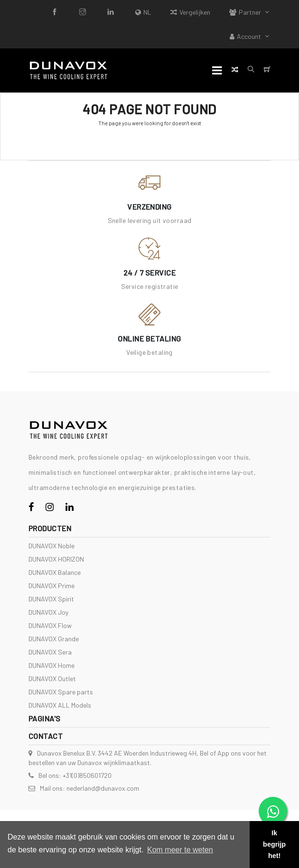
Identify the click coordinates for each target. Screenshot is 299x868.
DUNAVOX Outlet (52, 679)
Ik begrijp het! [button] (274, 844)
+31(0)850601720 (87, 775)
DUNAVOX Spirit (51, 599)
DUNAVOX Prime (51, 586)
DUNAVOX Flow (50, 625)
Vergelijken (190, 12)
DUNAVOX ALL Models (60, 705)
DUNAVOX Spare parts (61, 692)
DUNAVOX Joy (48, 612)
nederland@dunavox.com (103, 788)
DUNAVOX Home (51, 665)
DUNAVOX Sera (50, 652)
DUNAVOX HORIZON (56, 559)
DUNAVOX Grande (54, 639)
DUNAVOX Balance (55, 572)
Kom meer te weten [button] (180, 850)
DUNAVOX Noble (51, 546)
